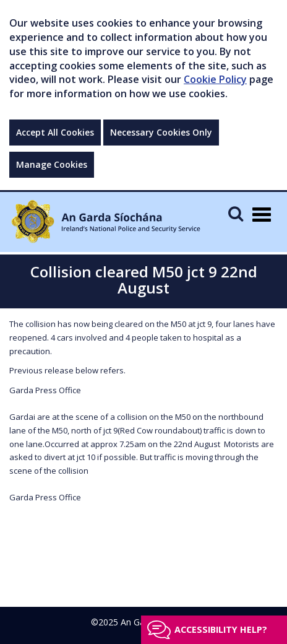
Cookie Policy (215, 79)
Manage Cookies (52, 164)
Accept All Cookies (55, 132)
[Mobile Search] (236, 213)
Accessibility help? (221, 629)
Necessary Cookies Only (161, 132)
